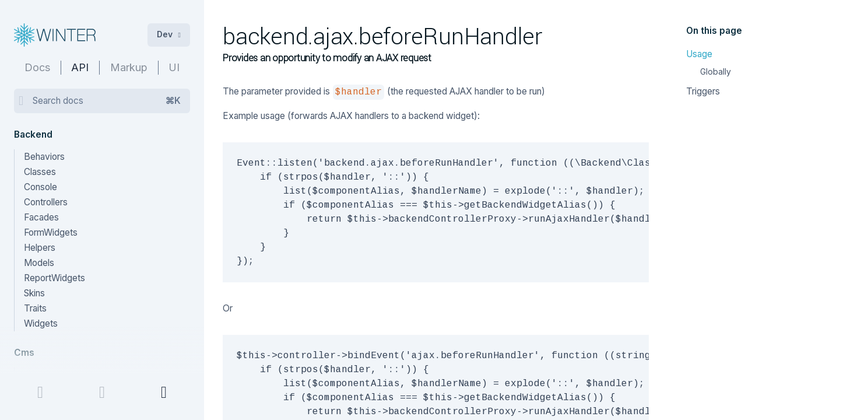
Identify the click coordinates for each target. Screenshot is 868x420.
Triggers (703, 91)
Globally (716, 71)
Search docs (107, 101)
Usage (699, 54)
